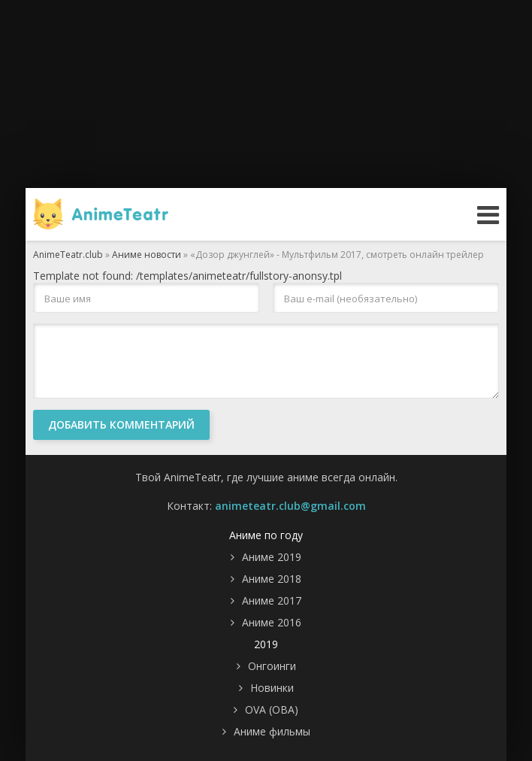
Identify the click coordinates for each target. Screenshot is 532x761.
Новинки (272, 688)
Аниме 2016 (272, 622)
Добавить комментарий (121, 424)
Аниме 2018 (272, 579)
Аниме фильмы (272, 731)
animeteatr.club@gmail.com (290, 506)
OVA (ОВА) (272, 709)
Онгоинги (272, 666)
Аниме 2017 (272, 600)
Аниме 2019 (272, 557)
